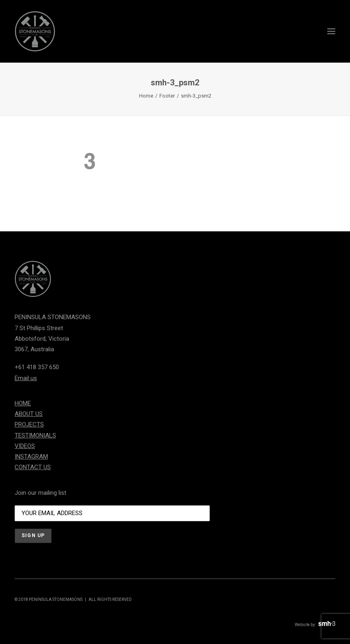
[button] (331, 31)
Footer (167, 96)
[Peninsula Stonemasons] (35, 31)
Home (146, 96)
